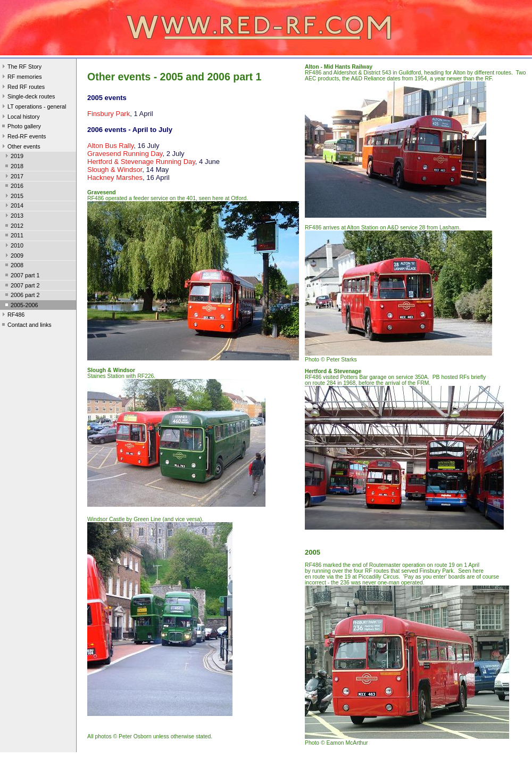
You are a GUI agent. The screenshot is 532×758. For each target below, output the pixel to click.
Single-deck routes (27, 97)
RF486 (12, 316)
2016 (13, 187)
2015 (13, 197)
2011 (13, 236)
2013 (13, 217)
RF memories (21, 78)
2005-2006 (21, 306)
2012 (13, 227)
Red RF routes (22, 88)
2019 (13, 157)
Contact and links (26, 326)
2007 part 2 (22, 286)
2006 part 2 (22, 296)
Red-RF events (23, 137)
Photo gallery (20, 127)
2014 (13, 207)
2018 (13, 167)
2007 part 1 (22, 276)
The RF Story (21, 68)
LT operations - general (33, 108)
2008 (13, 266)
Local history (20, 118)
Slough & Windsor (115, 170)
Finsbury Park (109, 114)
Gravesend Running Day (125, 154)
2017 (13, 177)
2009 (13, 257)
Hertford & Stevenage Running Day (141, 162)
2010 (13, 246)
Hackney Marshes (115, 178)
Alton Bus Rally (110, 146)
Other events (20, 147)
